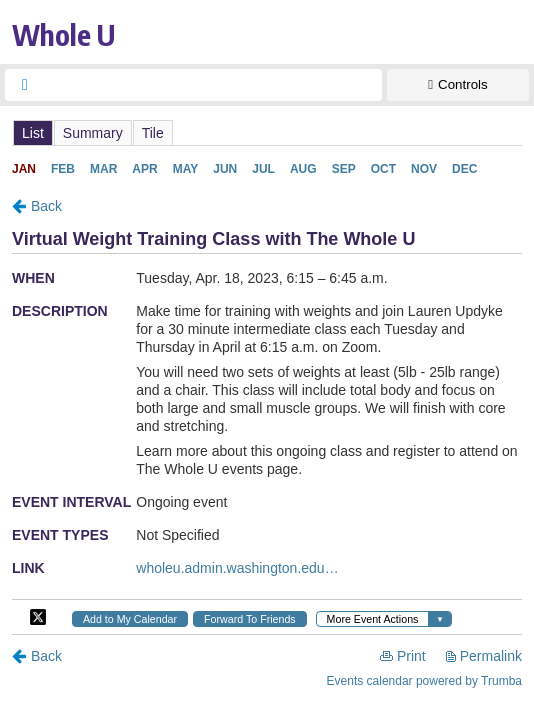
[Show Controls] (458, 85)
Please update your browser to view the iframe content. (267, 132)
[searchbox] (211, 85)
